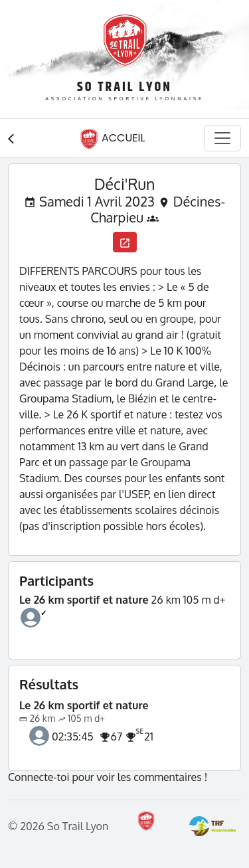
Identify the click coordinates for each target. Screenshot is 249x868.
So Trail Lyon (124, 87)
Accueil (112, 139)
